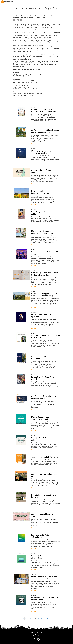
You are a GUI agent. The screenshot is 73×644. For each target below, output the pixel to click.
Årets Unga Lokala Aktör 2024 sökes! (45, 457)
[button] (71, 2)
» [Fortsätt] (50, 618)
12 (44, 618)
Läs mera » (34, 123)
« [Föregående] (23, 618)
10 (38, 618)
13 (47, 618)
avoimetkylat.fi (22, 47)
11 (41, 618)
